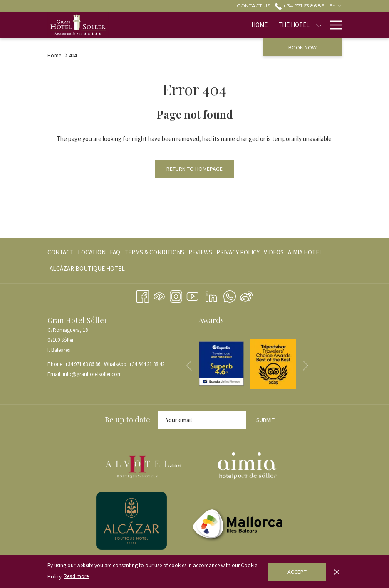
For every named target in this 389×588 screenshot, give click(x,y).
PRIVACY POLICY (238, 252)
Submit (265, 420)
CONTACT (61, 252)
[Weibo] (246, 295)
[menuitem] (163, 25)
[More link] (333, 25)
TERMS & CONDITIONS (154, 252)
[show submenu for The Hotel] (222, 25)
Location (92, 252)
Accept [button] (297, 572)
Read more (76, 576)
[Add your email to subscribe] (202, 420)
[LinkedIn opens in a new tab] (211, 295)
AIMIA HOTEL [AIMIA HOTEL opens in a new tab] (305, 254)
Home (54, 56)
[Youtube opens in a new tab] (193, 295)
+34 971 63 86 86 (83, 364)
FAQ (115, 252)
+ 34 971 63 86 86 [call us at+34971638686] (300, 6)
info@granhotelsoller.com (92, 374)
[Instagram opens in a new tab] (176, 295)
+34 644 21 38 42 (147, 364)
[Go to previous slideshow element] (189, 365)
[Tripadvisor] (159, 295)
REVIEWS (200, 252)
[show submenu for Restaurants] (319, 25)
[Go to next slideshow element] (306, 365)
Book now (302, 47)
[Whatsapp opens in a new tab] (230, 295)
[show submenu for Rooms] (261, 25)
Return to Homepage (194, 169)
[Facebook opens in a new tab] (143, 295)
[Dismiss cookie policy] (337, 571)
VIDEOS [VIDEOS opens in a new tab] (274, 254)
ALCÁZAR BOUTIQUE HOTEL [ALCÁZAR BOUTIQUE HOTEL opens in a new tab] (87, 270)
